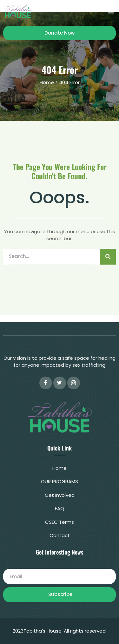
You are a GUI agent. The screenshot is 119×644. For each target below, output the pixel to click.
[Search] (108, 257)
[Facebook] (46, 383)
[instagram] (74, 383)
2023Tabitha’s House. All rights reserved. (60, 631)
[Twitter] (60, 383)
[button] (111, 11)
